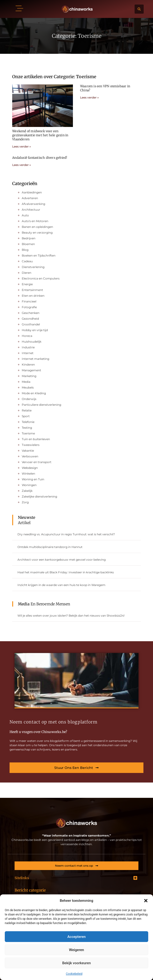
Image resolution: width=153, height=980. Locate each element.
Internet (28, 353)
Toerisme (28, 433)
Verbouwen (30, 456)
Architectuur (31, 210)
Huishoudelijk (32, 342)
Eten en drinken (33, 296)
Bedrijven (29, 238)
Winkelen (28, 474)
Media (26, 382)
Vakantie (28, 451)
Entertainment (32, 290)
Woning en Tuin (33, 479)
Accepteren (77, 937)
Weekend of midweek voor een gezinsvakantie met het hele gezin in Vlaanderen (40, 135)
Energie (27, 284)
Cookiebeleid (74, 974)
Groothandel (31, 324)
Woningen (29, 485)
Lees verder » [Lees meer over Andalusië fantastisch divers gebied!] (22, 165)
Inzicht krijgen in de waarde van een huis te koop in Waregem (61, 585)
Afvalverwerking (33, 204)
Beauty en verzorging (37, 233)
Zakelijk (27, 491)
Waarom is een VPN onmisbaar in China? (105, 88)
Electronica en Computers (41, 278)
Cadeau (27, 261)
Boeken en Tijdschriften (39, 255)
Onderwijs (29, 399)
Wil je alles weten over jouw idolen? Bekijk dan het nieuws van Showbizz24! (71, 616)
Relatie (27, 410)
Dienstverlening (33, 267)
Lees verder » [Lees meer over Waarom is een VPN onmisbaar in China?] (89, 97)
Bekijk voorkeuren (76, 963)
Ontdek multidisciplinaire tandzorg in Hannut (50, 547)
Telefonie (28, 422)
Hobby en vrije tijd (35, 330)
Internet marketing (36, 359)
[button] (146, 901)
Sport (26, 416)
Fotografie (29, 307)
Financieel (29, 301)
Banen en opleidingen (37, 227)
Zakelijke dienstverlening (39, 496)
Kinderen (28, 364)
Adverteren (30, 198)
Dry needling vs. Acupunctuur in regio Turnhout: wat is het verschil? (66, 534)
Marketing (29, 376)
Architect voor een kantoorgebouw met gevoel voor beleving (62, 560)
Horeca (27, 336)
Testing (27, 428)
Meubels (28, 387)
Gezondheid (30, 319)
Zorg (25, 502)
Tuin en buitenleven (36, 439)
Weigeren (77, 950)
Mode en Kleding (34, 393)
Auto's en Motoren (35, 221)
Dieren (27, 273)
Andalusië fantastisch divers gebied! (40, 158)
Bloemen (28, 244)
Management (31, 370)
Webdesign (30, 468)
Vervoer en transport (37, 462)
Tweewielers (31, 445)
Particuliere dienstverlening (41, 405)
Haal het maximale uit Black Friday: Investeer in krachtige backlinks (66, 572)
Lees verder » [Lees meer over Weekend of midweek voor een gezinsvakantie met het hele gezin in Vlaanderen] (22, 146)
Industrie (28, 347)
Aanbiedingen (32, 192)
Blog (25, 250)
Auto (25, 215)
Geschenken (31, 313)
